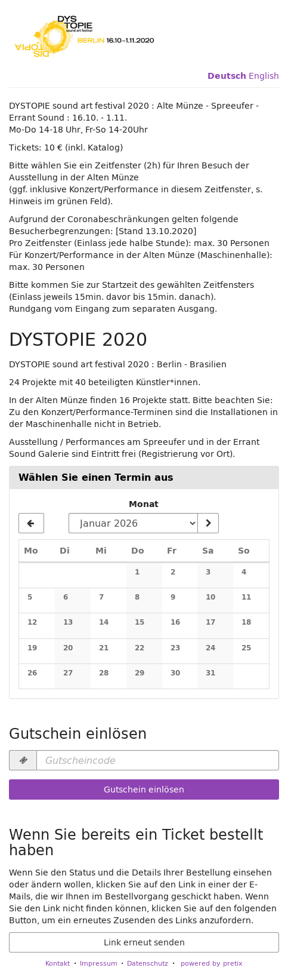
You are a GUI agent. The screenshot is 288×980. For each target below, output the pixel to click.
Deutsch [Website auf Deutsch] (227, 76)
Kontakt (58, 963)
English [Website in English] (264, 76)
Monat (144, 504)
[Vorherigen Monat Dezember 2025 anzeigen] (31, 523)
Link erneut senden (144, 942)
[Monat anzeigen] (208, 523)
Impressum (99, 963)
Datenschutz (148, 963)
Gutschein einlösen (144, 789)
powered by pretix (212, 963)
